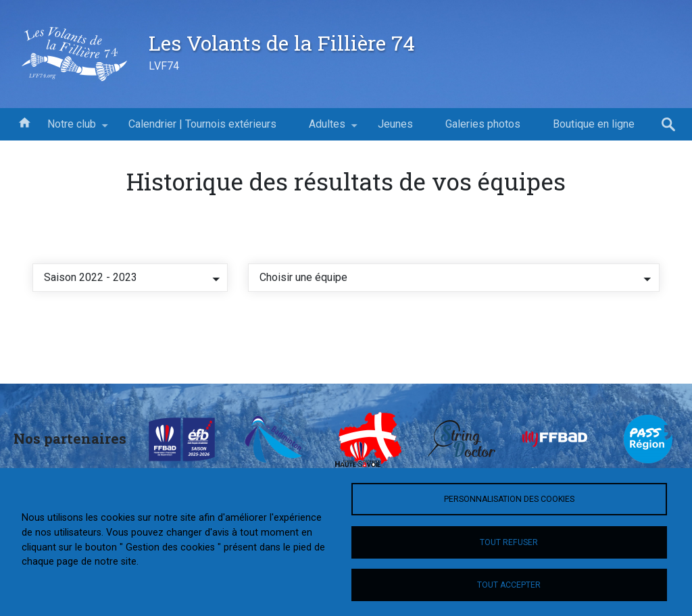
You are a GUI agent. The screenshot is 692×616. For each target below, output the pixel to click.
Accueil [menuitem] (24, 122)
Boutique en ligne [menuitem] (594, 124)
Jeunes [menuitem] (395, 124)
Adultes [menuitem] (327, 129)
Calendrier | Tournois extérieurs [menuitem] (202, 124)
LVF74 (164, 66)
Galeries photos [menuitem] (483, 124)
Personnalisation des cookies (509, 499)
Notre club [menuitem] (72, 129)
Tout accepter (509, 585)
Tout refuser (509, 542)
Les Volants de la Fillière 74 (282, 43)
